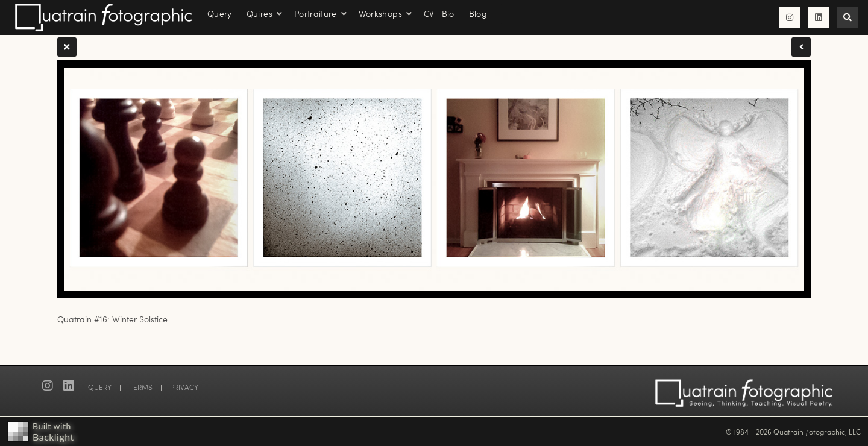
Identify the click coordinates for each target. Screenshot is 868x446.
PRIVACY (184, 387)
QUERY (100, 387)
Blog (478, 14)
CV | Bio (439, 14)
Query (220, 14)
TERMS (141, 387)
